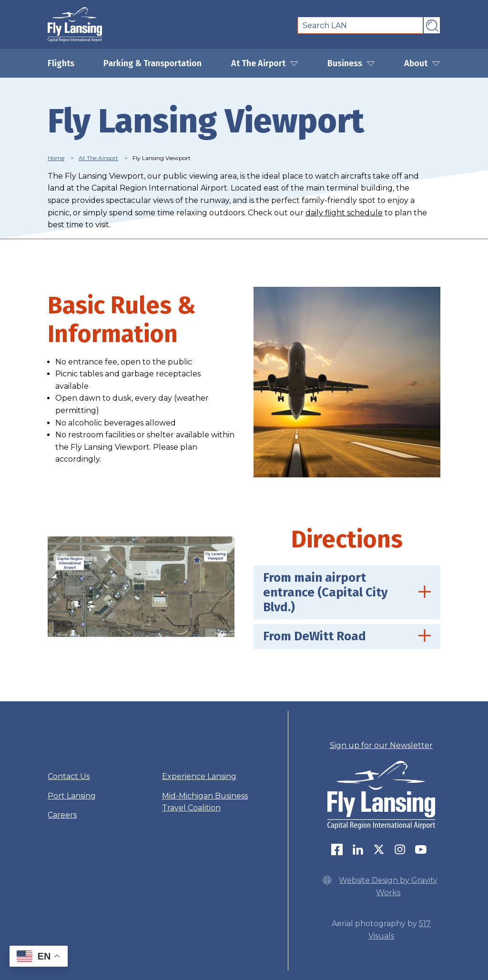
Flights (61, 63)
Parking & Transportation (152, 63)
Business (351, 63)
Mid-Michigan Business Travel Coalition (205, 802)
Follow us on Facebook (337, 849)
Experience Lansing (199, 776)
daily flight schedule (344, 213)
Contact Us (69, 776)
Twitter (379, 849)
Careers (62, 815)
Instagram (400, 849)
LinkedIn (358, 849)
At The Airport (265, 63)
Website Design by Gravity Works (380, 886)
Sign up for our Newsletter (381, 745)
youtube (421, 849)
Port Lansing (72, 796)
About (422, 63)
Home (56, 158)
